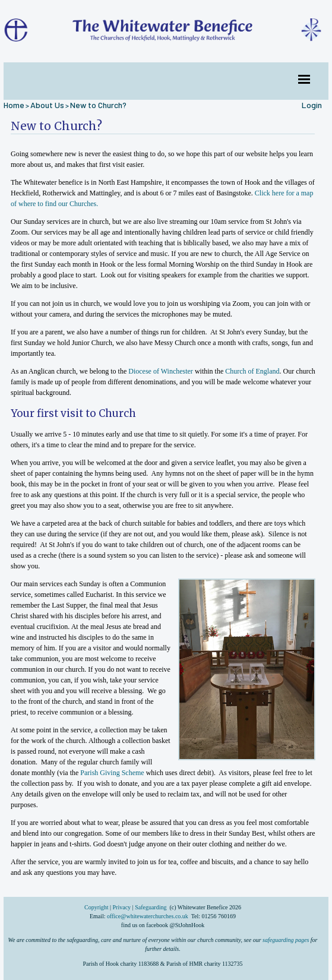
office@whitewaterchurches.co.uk (148, 916)
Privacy (122, 907)
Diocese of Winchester (161, 371)
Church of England (252, 371)
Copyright (97, 907)
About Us (47, 105)
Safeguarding (151, 907)
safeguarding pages (286, 940)
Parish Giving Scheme (112, 773)
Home (14, 105)
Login (312, 105)
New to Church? (98, 105)
